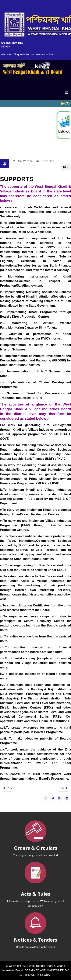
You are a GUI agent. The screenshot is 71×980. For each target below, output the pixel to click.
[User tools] (66, 167)
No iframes (35, 104)
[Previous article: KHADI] (8, 788)
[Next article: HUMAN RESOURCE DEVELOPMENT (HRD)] (63, 788)
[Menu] (67, 92)
